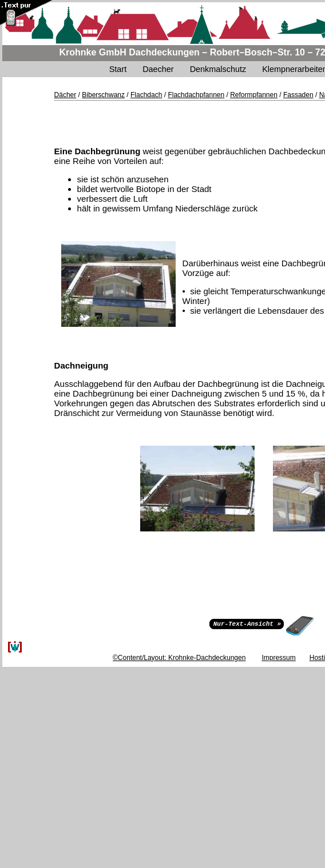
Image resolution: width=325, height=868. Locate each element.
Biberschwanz (103, 95)
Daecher (158, 69)
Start (118, 69)
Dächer (66, 95)
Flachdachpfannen (196, 95)
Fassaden (298, 95)
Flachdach (146, 95)
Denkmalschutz (218, 69)
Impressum (278, 658)
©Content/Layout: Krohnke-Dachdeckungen (179, 658)
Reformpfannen (254, 95)
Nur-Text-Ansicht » (247, 623)
